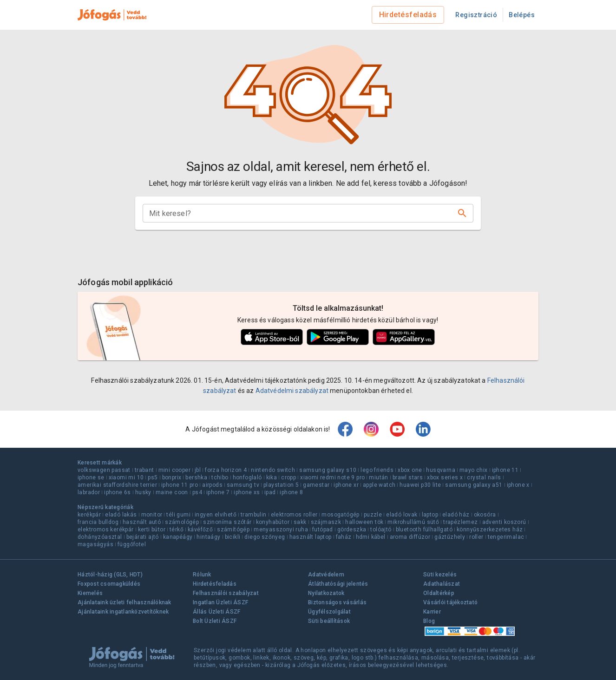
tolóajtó (381, 530)
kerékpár (89, 515)
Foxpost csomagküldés (109, 584)
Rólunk (202, 575)
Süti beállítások (329, 621)
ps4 (197, 492)
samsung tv (243, 485)
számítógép (233, 530)
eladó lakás (121, 515)
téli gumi (178, 515)
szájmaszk (326, 522)
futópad (323, 530)
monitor (152, 515)
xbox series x (445, 477)
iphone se (91, 477)
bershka (196, 477)
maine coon (172, 492)
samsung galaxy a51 (474, 485)
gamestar (316, 485)
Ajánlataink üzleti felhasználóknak (125, 602)
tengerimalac (506, 537)
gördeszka (352, 530)
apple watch (379, 485)
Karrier (432, 612)
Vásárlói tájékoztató (450, 602)
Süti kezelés (440, 575)
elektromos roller (294, 515)
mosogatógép (340, 515)
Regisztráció (476, 15)
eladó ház (456, 515)
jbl (198, 470)
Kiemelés (90, 593)
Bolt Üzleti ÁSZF (215, 621)
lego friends (377, 470)
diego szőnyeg (265, 537)
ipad (270, 492)
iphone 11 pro (180, 485)
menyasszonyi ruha (281, 530)
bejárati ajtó (143, 537)
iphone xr (346, 485)
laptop (430, 515)
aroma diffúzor (410, 537)
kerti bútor (152, 530)
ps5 (153, 477)
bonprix (172, 477)
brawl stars (408, 477)
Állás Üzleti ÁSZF (216, 612)
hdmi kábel (371, 537)
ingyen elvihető (216, 515)
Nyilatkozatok (326, 593)
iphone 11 (505, 470)
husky (143, 492)
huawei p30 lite (420, 485)
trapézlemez (460, 522)
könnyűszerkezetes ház (490, 530)
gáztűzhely (450, 537)
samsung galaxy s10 (328, 470)
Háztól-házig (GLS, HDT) (110, 575)
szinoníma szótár (227, 522)
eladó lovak (402, 515)
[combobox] (301, 213)
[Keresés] (462, 213)
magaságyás (95, 544)
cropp (288, 477)
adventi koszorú (504, 522)
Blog (429, 621)
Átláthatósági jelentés (338, 584)
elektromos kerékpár (106, 530)
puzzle (373, 515)
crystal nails (484, 477)
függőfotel (132, 544)
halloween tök (364, 522)
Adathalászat (442, 584)
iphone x (518, 485)
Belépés (522, 15)
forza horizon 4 (226, 470)
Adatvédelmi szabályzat (292, 391)
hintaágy (208, 537)
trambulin (254, 515)
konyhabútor (273, 522)
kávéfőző (200, 530)
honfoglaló (247, 477)
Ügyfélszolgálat (329, 612)
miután (378, 477)
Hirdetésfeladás (408, 15)
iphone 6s (118, 492)
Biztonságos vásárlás (337, 602)
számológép (182, 522)
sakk (300, 522)
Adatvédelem (326, 575)
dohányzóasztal (100, 537)
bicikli (233, 537)
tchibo (220, 477)
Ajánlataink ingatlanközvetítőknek (123, 612)
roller (476, 537)
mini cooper (174, 470)
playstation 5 (281, 485)
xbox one (410, 470)
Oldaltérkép (439, 593)
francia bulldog (98, 522)
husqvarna (441, 470)
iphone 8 (291, 492)
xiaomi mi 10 (126, 477)
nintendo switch (273, 470)
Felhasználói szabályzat (226, 593)
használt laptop (311, 537)
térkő (177, 530)
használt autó (142, 522)
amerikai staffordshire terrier (117, 485)
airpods (212, 485)
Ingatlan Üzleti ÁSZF (220, 602)
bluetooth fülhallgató (424, 530)
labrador (89, 492)
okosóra (485, 515)
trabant (144, 470)
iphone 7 (218, 492)
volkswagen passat (104, 470)
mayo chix (474, 470)
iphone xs (247, 492)
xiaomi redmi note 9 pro (332, 477)
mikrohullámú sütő (413, 522)
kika (272, 477)
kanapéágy (178, 537)
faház (344, 537)
